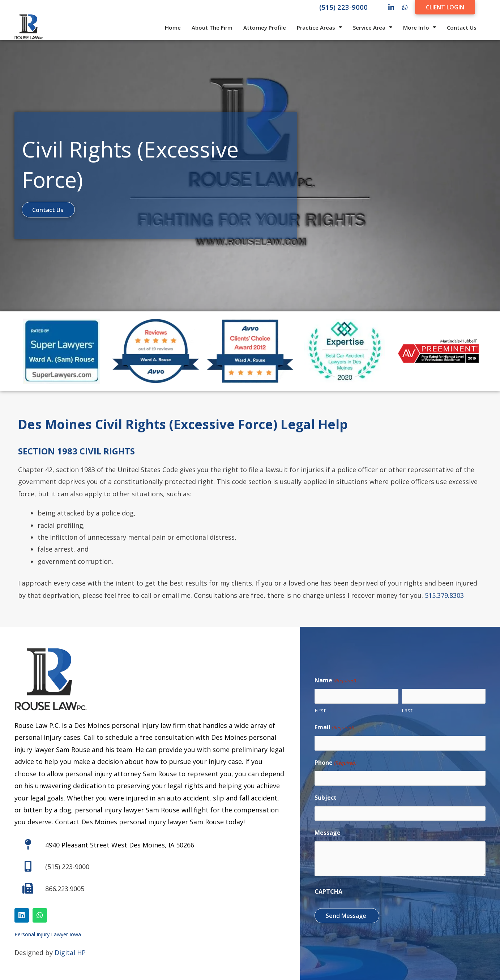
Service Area (373, 27)
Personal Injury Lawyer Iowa (48, 934)
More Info (420, 27)
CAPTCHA (328, 889)
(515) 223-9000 (343, 7)
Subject (326, 796)
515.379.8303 (444, 595)
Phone (335, 763)
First (320, 711)
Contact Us (462, 27)
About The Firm (212, 27)
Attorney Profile (265, 27)
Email (334, 728)
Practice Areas (319, 27)
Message (328, 830)
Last (407, 711)
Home (173, 27)
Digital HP (70, 952)
